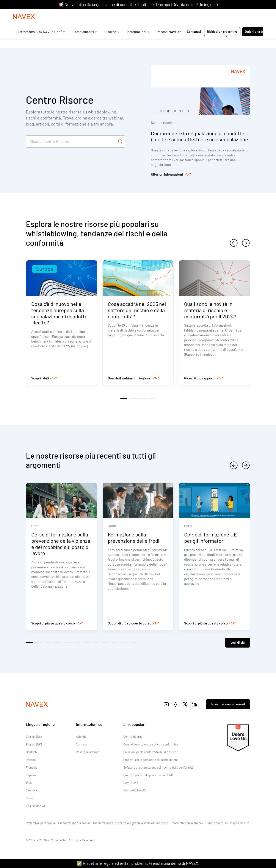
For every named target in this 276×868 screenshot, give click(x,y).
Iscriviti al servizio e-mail (228, 704)
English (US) (34, 737)
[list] (252, 14)
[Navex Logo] (24, 25)
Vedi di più (238, 642)
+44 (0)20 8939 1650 (221, 13)
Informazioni (137, 40)
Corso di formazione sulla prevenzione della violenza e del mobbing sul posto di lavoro (61, 544)
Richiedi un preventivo (222, 40)
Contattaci (194, 40)
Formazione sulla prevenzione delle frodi (134, 538)
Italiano (31, 760)
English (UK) (34, 744)
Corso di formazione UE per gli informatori (211, 538)
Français (32, 767)
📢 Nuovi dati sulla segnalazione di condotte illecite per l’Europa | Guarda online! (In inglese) (138, 4)
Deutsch (31, 752)
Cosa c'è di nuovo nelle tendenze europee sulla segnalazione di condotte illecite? (59, 313)
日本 (29, 783)
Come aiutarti (83, 40)
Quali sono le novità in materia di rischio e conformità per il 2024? (210, 310)
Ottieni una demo (257, 40)
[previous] (234, 243)
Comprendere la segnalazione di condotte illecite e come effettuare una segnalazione (199, 136)
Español (31, 775)
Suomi (30, 798)
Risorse (110, 40)
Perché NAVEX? (169, 40)
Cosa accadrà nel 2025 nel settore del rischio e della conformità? (137, 310)
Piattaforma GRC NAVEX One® (39, 40)
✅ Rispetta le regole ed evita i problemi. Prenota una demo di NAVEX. (138, 863)
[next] (246, 243)
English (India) (35, 806)
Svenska (31, 790)
